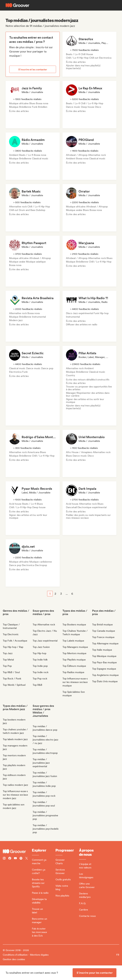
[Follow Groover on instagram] (4, 859)
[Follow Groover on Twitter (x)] (27, 859)
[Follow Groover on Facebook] (10, 859)
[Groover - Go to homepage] (17, 851)
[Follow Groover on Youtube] (15, 859)
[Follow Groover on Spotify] (21, 859)
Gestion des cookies (14, 959)
